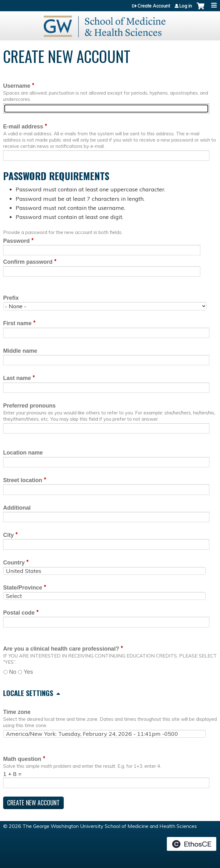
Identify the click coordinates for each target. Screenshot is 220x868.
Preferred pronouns (29, 406)
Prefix (11, 298)
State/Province (23, 588)
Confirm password (28, 262)
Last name (17, 378)
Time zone (17, 712)
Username (17, 86)
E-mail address (23, 127)
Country (14, 563)
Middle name (20, 351)
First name (17, 323)
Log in (186, 6)
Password (16, 241)
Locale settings (28, 693)
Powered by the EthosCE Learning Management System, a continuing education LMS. (192, 844)
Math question (22, 759)
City (8, 535)
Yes (28, 672)
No (13, 672)
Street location (23, 480)
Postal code (19, 613)
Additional (17, 508)
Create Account (154, 6)
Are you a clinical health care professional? (61, 649)
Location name (23, 453)
